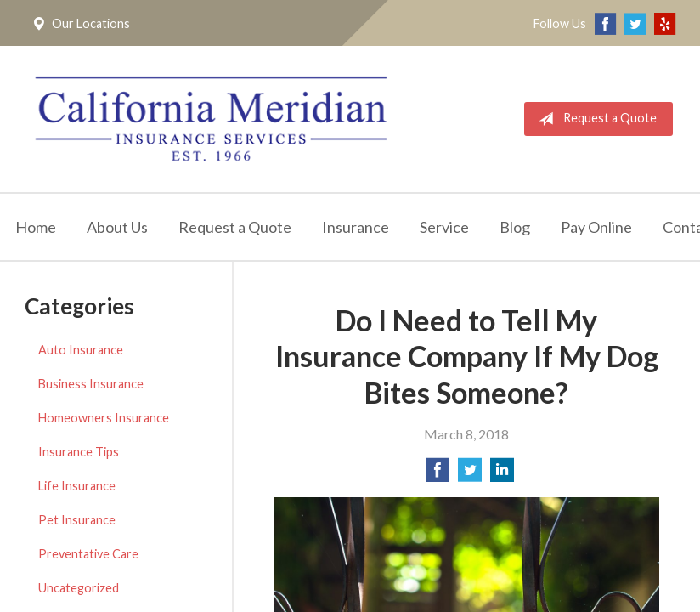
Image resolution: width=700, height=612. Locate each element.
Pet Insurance (77, 524)
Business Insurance (91, 388)
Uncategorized (79, 592)
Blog (515, 230)
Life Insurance (77, 490)
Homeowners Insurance (104, 422)
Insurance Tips (79, 456)
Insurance (356, 230)
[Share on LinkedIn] (502, 479)
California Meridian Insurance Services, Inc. (218, 121)
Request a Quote (594, 121)
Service (444, 230)
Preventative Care (88, 558)
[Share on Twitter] (470, 479)
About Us (117, 230)
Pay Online (596, 230)
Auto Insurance (81, 354)
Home (36, 230)
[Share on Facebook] (437, 479)
